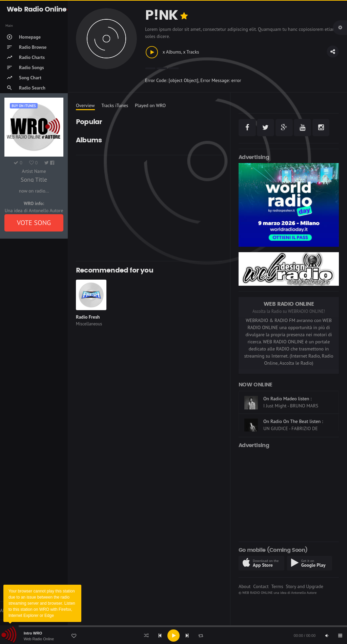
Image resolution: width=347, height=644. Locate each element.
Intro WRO (33, 633)
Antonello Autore (304, 592)
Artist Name (34, 171)
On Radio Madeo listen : (287, 399)
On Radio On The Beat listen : (293, 421)
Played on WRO (150, 105)
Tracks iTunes (115, 105)
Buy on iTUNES (24, 106)
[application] (173, 636)
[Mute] (327, 636)
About (245, 586)
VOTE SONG (34, 223)
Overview (85, 105)
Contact (261, 586)
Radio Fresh (88, 317)
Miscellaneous (89, 324)
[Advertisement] (149, 208)
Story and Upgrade (304, 586)
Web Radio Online (39, 639)
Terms (277, 586)
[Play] (173, 636)
